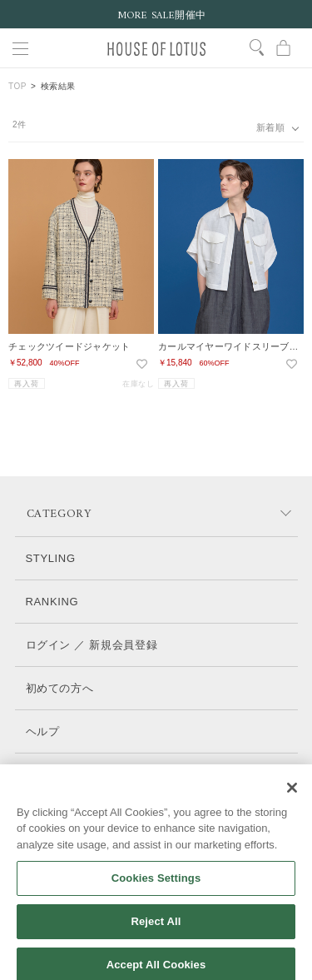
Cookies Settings (156, 889)
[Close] (292, 798)
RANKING (52, 602)
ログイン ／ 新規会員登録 (92, 645)
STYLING (51, 558)
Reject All (156, 931)
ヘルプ (43, 731)
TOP (17, 86)
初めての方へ (60, 688)
